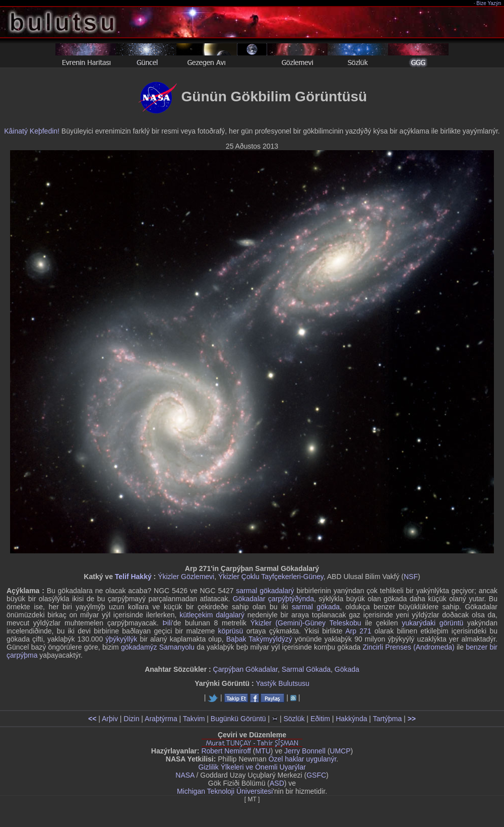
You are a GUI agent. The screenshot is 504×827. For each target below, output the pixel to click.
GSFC (316, 775)
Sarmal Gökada (306, 669)
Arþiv (110, 719)
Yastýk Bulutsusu (283, 683)
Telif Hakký (133, 577)
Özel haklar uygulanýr (303, 759)
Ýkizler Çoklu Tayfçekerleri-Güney (271, 577)
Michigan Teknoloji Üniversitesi (225, 791)
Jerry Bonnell (305, 751)
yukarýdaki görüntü (432, 623)
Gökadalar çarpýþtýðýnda (273, 599)
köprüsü (231, 631)
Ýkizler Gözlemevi (186, 577)
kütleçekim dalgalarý (212, 615)
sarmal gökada (316, 607)
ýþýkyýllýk (121, 639)
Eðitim (320, 719)
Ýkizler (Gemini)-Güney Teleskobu (306, 623)
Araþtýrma (161, 719)
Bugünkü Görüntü (238, 719)
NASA (185, 775)
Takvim (194, 719)
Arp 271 (358, 631)
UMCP (340, 751)
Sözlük (294, 719)
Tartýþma (388, 719)
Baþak (236, 639)
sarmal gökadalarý (265, 591)
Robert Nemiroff (226, 751)
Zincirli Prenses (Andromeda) (409, 647)
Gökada (347, 669)
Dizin (131, 719)
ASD (277, 783)
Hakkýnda (351, 719)
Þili (167, 623)
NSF (411, 577)
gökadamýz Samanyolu (158, 647)
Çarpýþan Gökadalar (245, 669)
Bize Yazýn (489, 3)
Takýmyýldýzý (270, 639)
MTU (263, 751)
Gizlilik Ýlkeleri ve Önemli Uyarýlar (252, 767)
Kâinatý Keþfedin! (32, 131)
